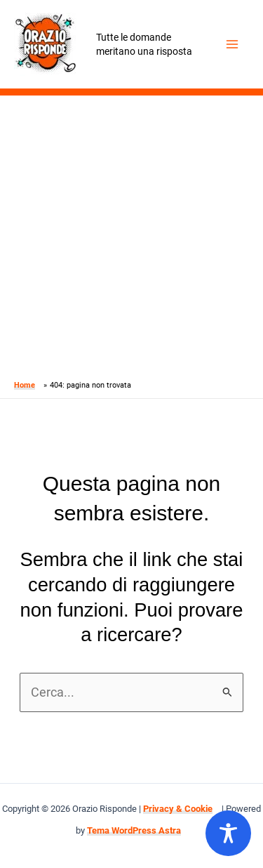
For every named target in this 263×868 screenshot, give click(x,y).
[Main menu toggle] (232, 45)
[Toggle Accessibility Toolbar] (228, 833)
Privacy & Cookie (178, 809)
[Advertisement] (131, 234)
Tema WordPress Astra (134, 830)
